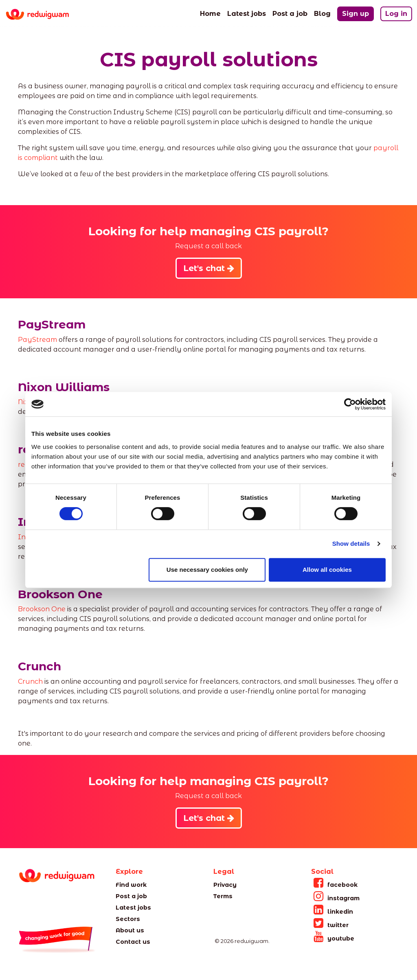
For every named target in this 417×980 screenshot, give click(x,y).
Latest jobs (247, 13)
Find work (131, 885)
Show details (351, 544)
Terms (223, 896)
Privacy (225, 885)
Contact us (133, 942)
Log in (396, 14)
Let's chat (209, 268)
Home (210, 13)
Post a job (290, 13)
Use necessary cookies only (207, 570)
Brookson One (42, 609)
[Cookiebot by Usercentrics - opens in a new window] (350, 404)
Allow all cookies (327, 570)
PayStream (37, 340)
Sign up (356, 14)
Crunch (30, 681)
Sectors (128, 919)
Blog (322, 13)
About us (130, 930)
